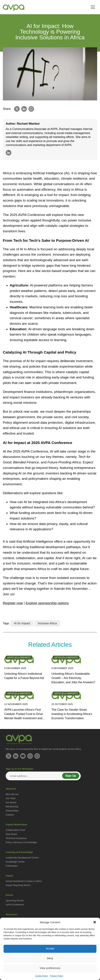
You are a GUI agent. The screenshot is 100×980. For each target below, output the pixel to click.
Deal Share (11, 834)
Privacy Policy (57, 976)
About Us (11, 789)
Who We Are (12, 794)
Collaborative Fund (15, 830)
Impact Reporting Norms (18, 885)
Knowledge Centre (15, 862)
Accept (50, 948)
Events (9, 895)
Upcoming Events (15, 901)
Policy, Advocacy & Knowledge (21, 842)
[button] (95, 922)
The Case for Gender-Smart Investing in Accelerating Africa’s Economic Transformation (72, 714)
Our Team (11, 798)
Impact (9, 876)
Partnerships (12, 811)
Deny (50, 958)
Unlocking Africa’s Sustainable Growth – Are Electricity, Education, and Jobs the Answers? (73, 678)
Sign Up (71, 776)
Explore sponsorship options (47, 603)
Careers (10, 815)
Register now (13, 603)
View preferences (50, 968)
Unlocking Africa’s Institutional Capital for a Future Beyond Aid (24, 676)
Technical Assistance (16, 838)
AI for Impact (22, 623)
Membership (12, 807)
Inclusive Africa (47, 623)
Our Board (11, 802)
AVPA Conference (15, 905)
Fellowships (12, 866)
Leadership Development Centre (22, 858)
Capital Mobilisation (17, 824)
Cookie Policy (42, 976)
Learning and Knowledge (19, 852)
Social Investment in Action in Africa (24, 881)
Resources (12, 914)
